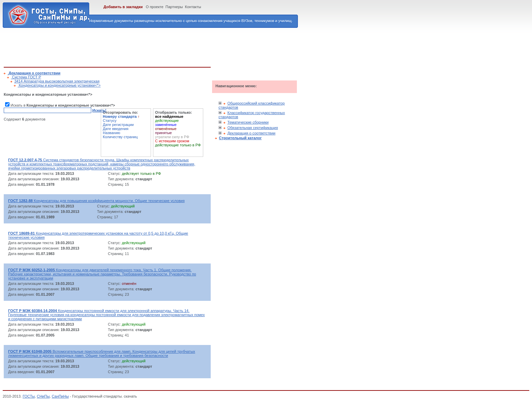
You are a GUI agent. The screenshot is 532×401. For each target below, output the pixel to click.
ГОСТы (29, 396)
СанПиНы (60, 396)
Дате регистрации (118, 125)
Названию (111, 133)
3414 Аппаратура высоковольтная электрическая (57, 81)
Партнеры (174, 7)
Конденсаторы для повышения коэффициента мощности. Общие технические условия (96, 201)
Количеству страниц (120, 137)
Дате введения (116, 129)
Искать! (99, 110)
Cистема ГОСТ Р (26, 77)
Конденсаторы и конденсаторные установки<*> (59, 85)
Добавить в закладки (123, 7)
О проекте (155, 7)
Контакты (193, 7)
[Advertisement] (127, 46)
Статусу (110, 121)
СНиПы (43, 396)
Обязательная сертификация (253, 128)
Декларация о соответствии (251, 133)
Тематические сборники (248, 122)
